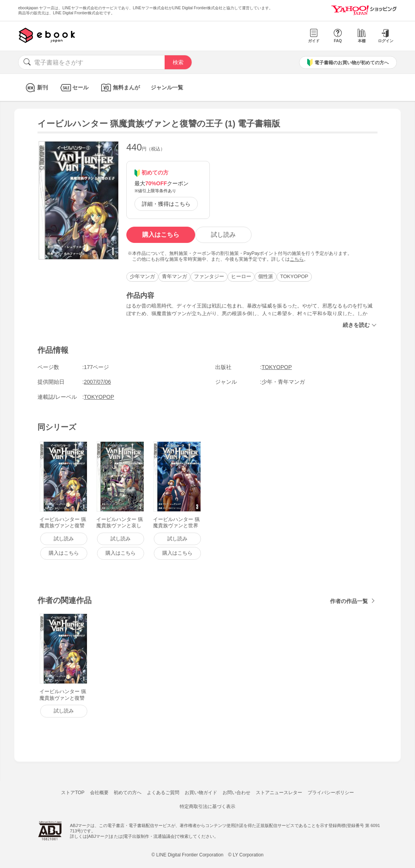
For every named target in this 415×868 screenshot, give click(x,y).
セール (74, 88)
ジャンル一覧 (167, 87)
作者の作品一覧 (349, 601)
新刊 (36, 88)
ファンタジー (209, 276)
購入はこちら (161, 235)
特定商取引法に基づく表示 (207, 806)
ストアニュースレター (279, 793)
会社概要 (99, 793)
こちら (297, 259)
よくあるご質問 (163, 793)
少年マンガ (142, 276)
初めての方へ (128, 793)
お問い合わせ (236, 793)
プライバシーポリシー (331, 793)
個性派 (266, 276)
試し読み (223, 235)
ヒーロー (241, 276)
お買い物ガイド (201, 793)
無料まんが (120, 88)
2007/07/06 (97, 382)
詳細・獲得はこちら (166, 204)
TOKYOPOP (294, 276)
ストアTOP (73, 793)
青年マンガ (174, 276)
